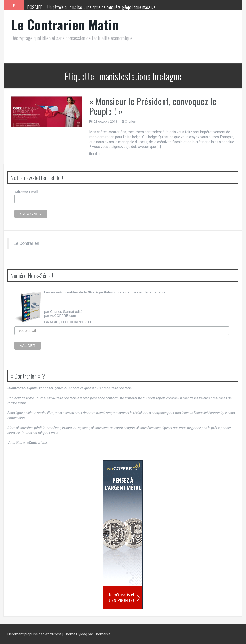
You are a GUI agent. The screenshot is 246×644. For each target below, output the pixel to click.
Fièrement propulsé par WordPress (35, 634)
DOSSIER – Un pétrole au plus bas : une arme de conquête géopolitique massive (91, 7)
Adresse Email (26, 192)
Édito (97, 154)
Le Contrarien (26, 243)
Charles (130, 122)
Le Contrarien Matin (65, 24)
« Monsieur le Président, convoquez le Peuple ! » (153, 106)
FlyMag (82, 634)
